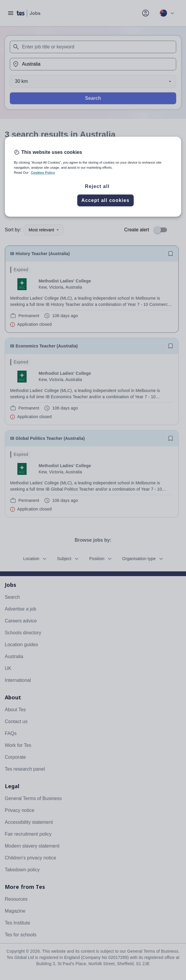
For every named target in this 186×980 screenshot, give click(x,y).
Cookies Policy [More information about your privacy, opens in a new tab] (43, 173)
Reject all (97, 186)
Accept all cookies (105, 200)
